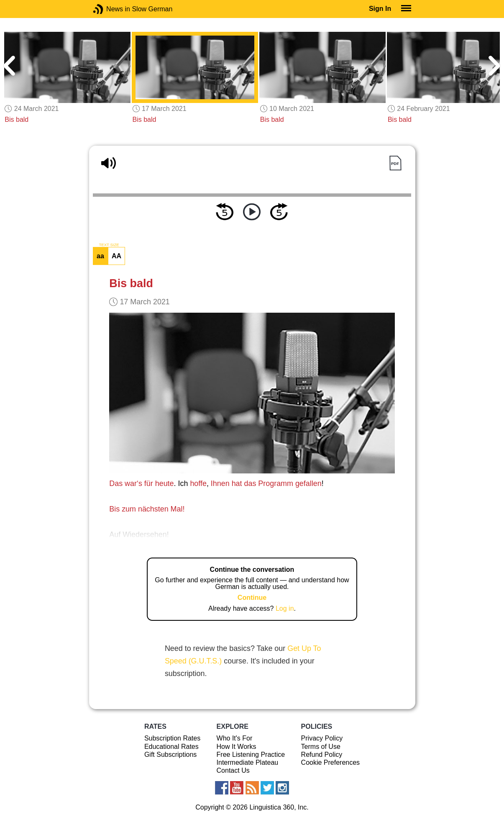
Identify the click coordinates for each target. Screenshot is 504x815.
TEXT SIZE (109, 245)
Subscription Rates (172, 738)
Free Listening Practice (251, 755)
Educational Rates (171, 747)
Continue (252, 598)
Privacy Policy (322, 738)
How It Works (237, 747)
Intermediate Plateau (248, 762)
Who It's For (235, 738)
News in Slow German (111, 9)
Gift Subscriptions (170, 755)
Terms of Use (321, 747)
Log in (285, 608)
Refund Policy (322, 755)
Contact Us (233, 770)
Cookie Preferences (331, 762)
